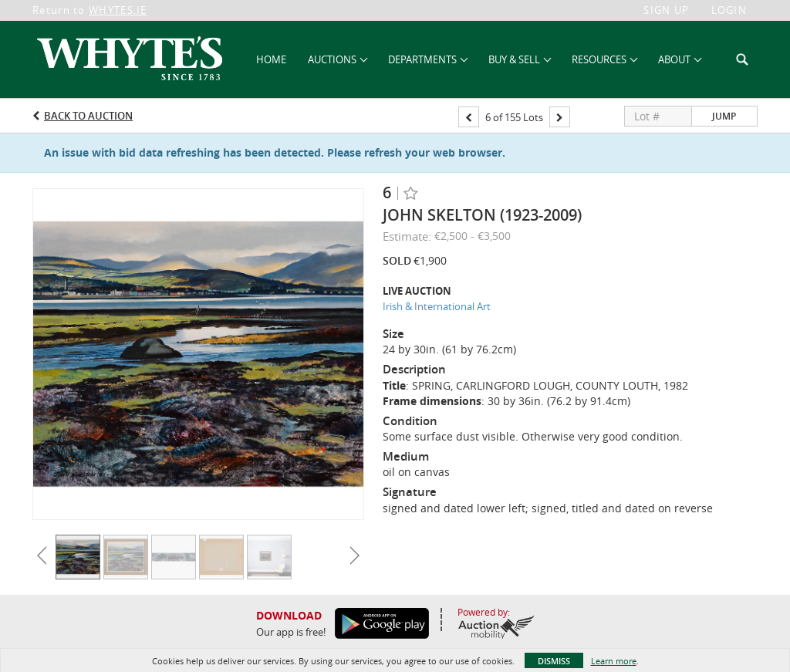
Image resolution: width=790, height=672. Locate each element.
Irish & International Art (437, 306)
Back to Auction (88, 116)
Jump (724, 116)
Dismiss (554, 661)
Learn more (614, 661)
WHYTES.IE (118, 10)
